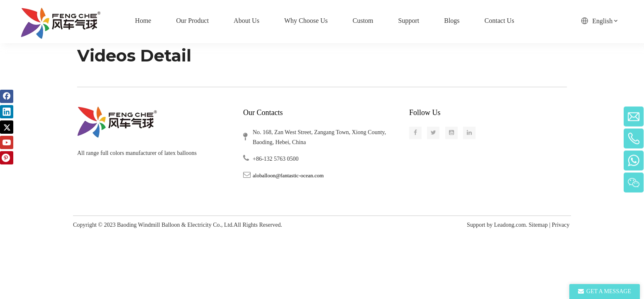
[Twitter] (7, 127)
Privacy (561, 225)
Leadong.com (510, 225)
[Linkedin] (7, 112)
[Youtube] (7, 142)
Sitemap (538, 225)
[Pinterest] (7, 158)
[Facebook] (7, 96)
